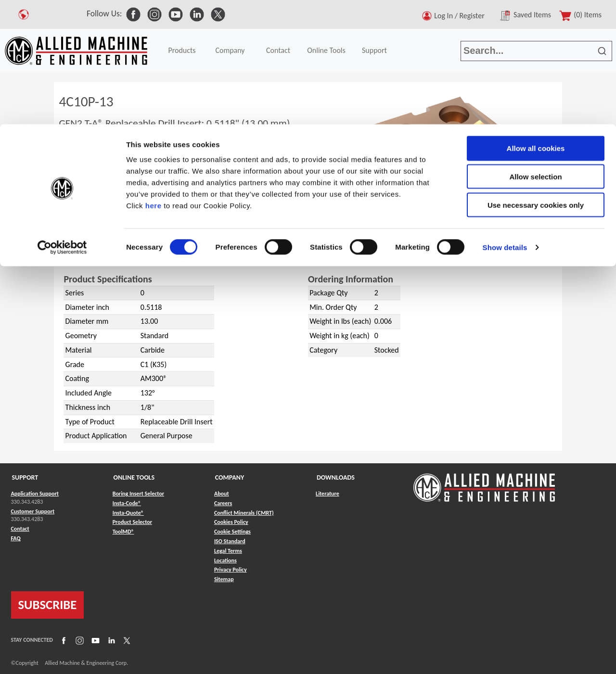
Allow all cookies (536, 24)
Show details (505, 123)
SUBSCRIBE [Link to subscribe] (48, 605)
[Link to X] (126, 640)
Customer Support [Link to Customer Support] (33, 511)
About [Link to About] (222, 494)
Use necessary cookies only (536, 81)
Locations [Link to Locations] (225, 560)
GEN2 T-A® (96, 254)
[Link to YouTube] (94, 640)
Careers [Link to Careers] (223, 503)
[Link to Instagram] (78, 640)
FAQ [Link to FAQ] (16, 538)
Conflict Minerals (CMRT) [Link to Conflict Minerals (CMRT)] (244, 513)
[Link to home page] (484, 483)
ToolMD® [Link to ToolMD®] (123, 532)
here (154, 81)
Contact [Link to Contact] (20, 529)
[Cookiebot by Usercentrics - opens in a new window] (62, 123)
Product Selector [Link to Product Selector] (132, 522)
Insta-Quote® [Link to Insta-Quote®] (128, 513)
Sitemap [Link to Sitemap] (224, 579)
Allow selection (535, 52)
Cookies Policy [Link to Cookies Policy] (231, 522)
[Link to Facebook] (63, 640)
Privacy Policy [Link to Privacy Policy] (231, 570)
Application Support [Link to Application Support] (35, 494)
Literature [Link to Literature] (327, 494)
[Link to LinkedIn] (110, 640)
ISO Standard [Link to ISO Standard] (230, 541)
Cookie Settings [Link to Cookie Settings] (232, 532)
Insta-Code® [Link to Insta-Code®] (127, 503)
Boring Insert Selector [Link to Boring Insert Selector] (138, 494)
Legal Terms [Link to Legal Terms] (228, 551)
